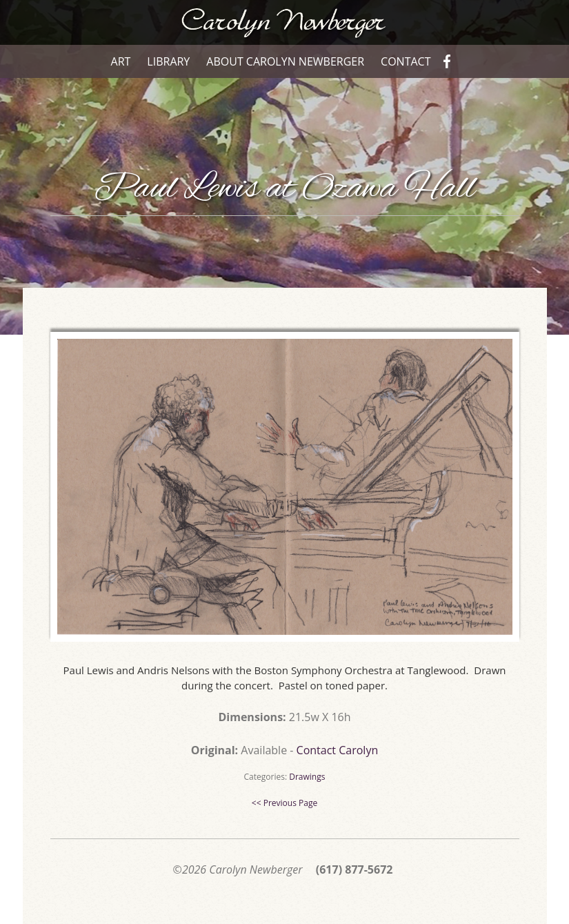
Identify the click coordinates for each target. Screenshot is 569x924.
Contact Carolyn (338, 750)
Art (121, 61)
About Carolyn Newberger (285, 61)
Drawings (307, 777)
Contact (406, 61)
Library (168, 61)
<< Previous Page (284, 803)
